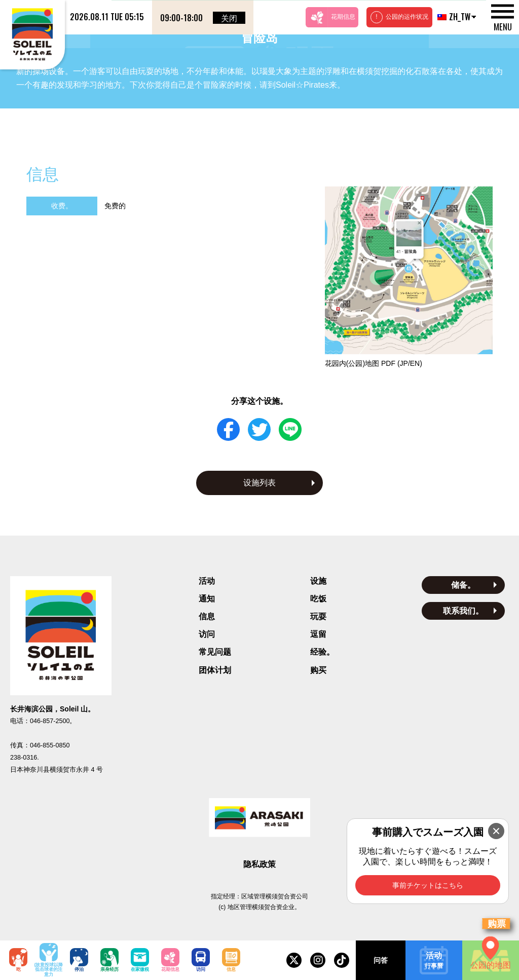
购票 (497, 924)
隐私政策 (259, 864)
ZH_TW (453, 17)
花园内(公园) (374, 363)
